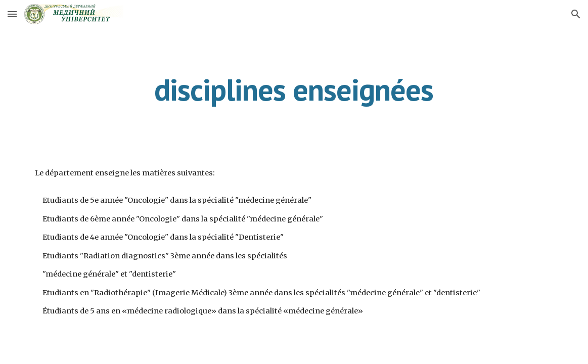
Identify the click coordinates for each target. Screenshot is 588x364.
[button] (12, 14)
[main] (294, 89)
